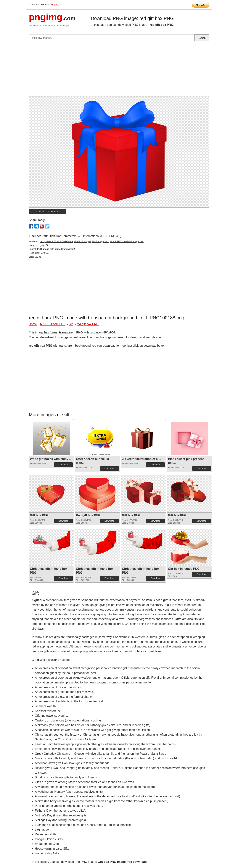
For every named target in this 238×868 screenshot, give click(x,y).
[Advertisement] (119, 70)
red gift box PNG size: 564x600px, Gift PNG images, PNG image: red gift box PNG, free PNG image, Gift (92, 241)
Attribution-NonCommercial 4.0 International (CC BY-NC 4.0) (81, 236)
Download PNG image (48, 212)
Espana (55, 5)
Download (63, 465)
